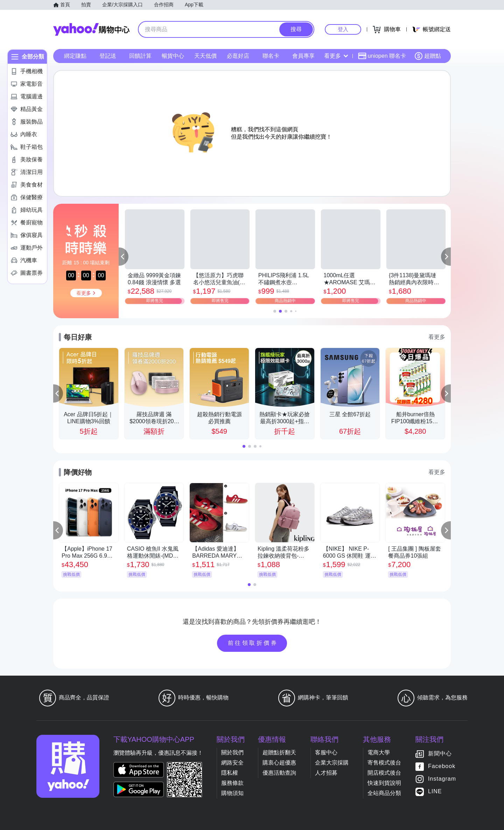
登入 (343, 29)
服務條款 (232, 783)
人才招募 (326, 773)
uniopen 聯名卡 (382, 56)
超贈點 (428, 56)
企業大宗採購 (332, 763)
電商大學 (379, 752)
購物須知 (232, 793)
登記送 (108, 56)
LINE (435, 791)
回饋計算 (140, 56)
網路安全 (232, 763)
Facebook (442, 766)
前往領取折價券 (253, 643)
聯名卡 (271, 56)
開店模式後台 (384, 773)
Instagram (442, 779)
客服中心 (326, 752)
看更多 (336, 56)
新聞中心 (440, 754)
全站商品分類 (384, 793)
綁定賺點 (75, 56)
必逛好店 (238, 56)
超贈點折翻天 (279, 752)
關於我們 (232, 752)
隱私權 (230, 773)
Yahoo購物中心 (91, 29)
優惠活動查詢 (279, 773)
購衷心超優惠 (279, 763)
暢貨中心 (173, 56)
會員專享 (303, 56)
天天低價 (205, 56)
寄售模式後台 (384, 763)
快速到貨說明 (384, 783)
